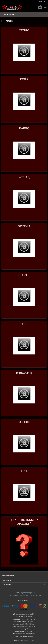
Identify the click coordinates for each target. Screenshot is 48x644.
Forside (4, 14)
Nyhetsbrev (36, 595)
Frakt (17, 593)
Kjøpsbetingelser (28, 593)
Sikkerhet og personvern (19, 595)
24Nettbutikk (29, 640)
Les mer (30, 636)
